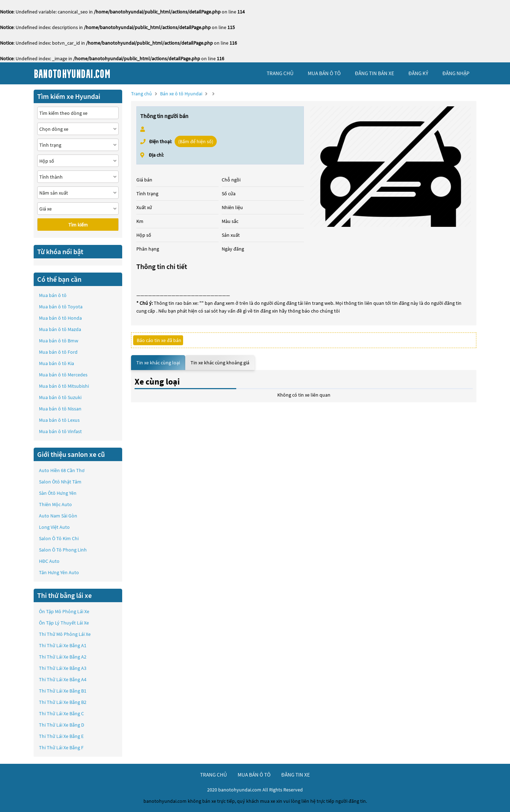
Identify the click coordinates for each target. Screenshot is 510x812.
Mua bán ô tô (53, 295)
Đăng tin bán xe (375, 73)
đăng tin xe (296, 775)
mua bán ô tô (324, 73)
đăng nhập (456, 73)
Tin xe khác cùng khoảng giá (220, 363)
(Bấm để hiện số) (196, 141)
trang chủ (280, 73)
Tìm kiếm (78, 225)
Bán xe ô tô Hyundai (181, 94)
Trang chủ (141, 94)
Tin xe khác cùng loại (158, 363)
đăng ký (418, 73)
